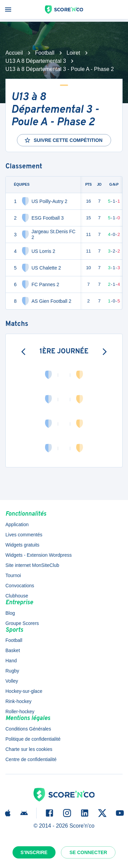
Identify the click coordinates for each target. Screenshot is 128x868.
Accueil (14, 53)
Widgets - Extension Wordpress (39, 555)
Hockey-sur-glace (24, 691)
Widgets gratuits (22, 545)
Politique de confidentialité (33, 739)
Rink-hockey (18, 701)
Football (45, 53)
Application (17, 524)
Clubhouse (17, 596)
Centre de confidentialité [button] (31, 759)
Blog (10, 613)
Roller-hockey (20, 712)
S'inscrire (34, 852)
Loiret (73, 53)
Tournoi (13, 575)
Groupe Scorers (22, 623)
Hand (11, 661)
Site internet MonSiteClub (32, 565)
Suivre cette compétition (63, 140)
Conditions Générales (28, 729)
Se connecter (88, 852)
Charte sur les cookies (29, 749)
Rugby (12, 671)
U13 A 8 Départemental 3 (36, 61)
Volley (12, 681)
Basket (13, 650)
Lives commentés (24, 535)
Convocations (20, 586)
